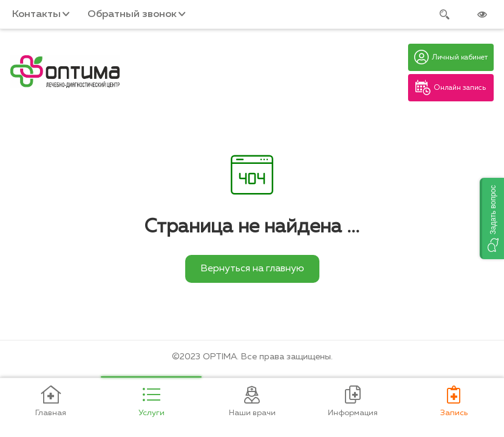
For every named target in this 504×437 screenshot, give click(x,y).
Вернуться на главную (252, 269)
